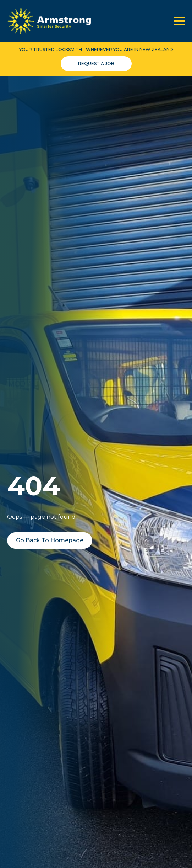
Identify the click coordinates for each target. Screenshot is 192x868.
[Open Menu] (179, 21)
